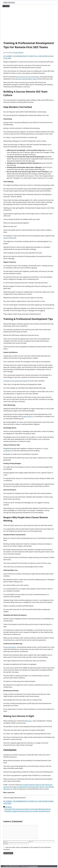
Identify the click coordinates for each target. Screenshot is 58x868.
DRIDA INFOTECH (9, 2)
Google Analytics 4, (28, 416)
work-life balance (10, 647)
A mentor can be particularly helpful (15, 381)
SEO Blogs (8, 807)
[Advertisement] (29, 23)
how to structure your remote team (28, 77)
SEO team (28, 721)
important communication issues (26, 79)
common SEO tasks (10, 238)
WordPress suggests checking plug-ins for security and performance (27, 811)
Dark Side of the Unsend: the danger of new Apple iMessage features (28, 809)
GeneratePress (33, 866)
